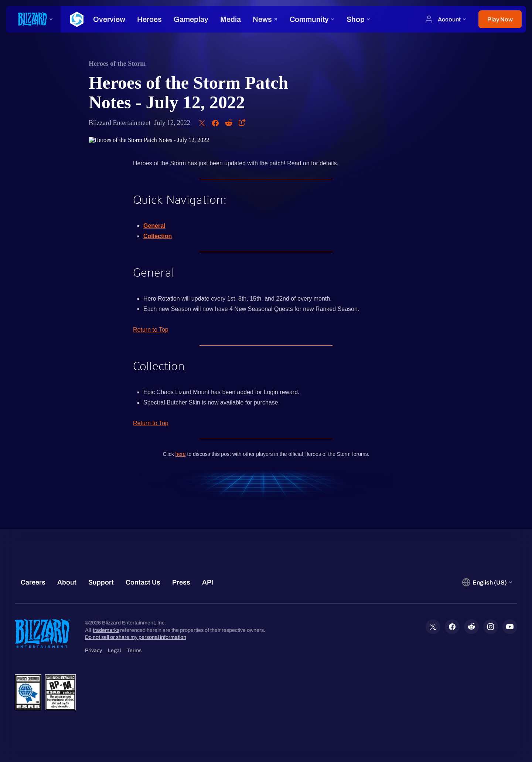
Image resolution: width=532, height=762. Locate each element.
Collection (158, 236)
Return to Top (151, 330)
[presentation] (33, 19)
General (154, 226)
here (181, 454)
